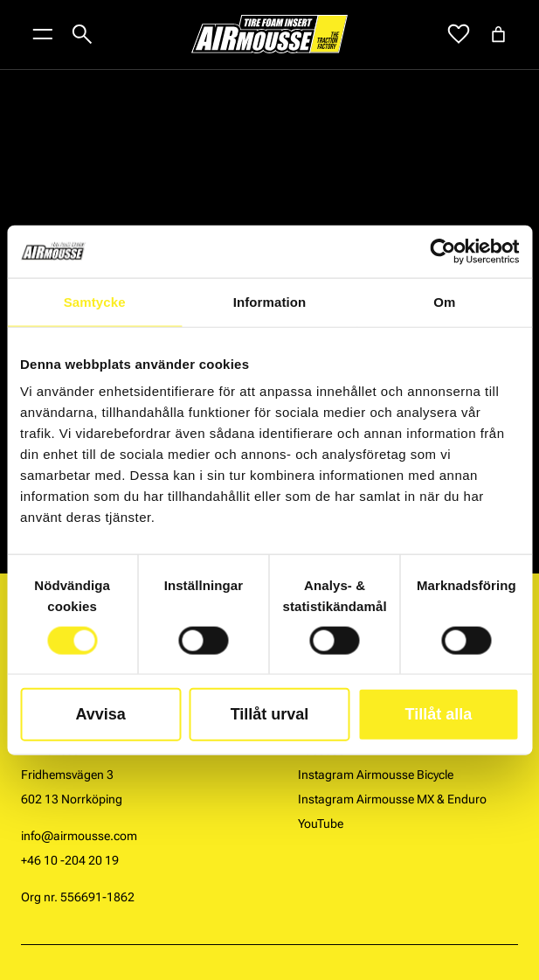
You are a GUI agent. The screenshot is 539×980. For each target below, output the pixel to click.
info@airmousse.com (79, 836)
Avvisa (100, 714)
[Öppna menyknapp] (43, 34)
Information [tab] (270, 301)
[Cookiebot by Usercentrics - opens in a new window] (442, 251)
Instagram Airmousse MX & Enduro (392, 799)
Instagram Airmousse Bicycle (376, 775)
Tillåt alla (438, 714)
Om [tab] (444, 301)
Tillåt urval (270, 714)
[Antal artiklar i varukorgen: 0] (498, 35)
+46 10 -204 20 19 (70, 860)
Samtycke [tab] (95, 301)
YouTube (321, 824)
